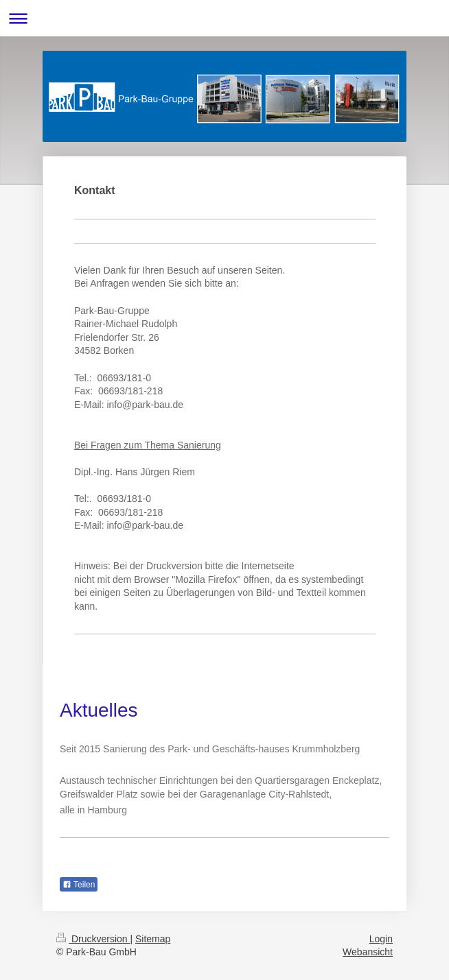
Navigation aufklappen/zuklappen (224, 18)
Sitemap (153, 939)
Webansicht (368, 952)
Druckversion (93, 939)
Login (381, 939)
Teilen (79, 885)
